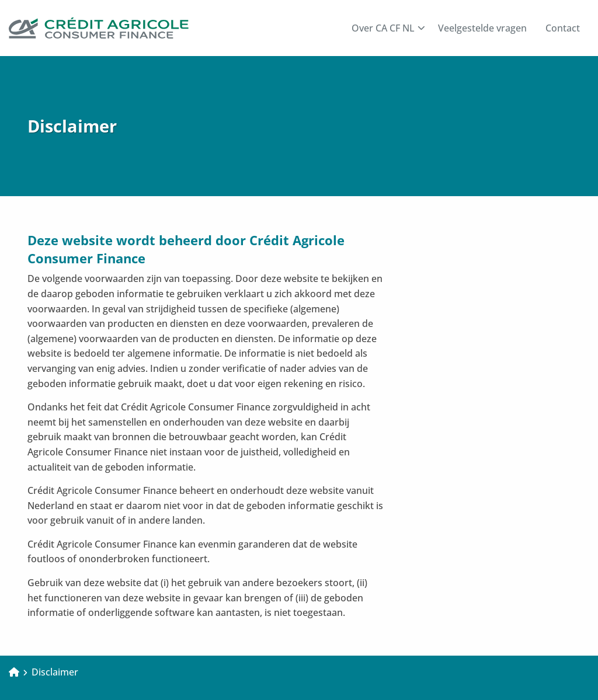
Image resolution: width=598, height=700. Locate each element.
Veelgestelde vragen (482, 28)
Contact (563, 28)
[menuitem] (385, 28)
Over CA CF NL (388, 28)
